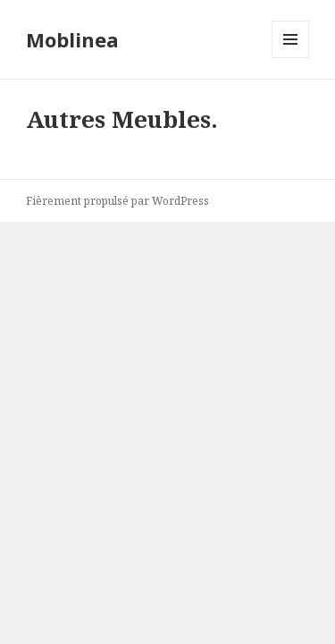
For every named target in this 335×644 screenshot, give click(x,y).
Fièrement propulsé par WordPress (117, 201)
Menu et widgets (291, 58)
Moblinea (72, 39)
